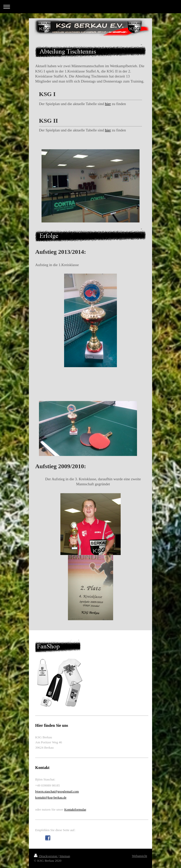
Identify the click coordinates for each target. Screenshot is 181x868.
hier (108, 104)
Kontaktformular (75, 809)
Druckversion (46, 856)
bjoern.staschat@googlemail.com (57, 791)
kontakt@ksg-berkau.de (51, 797)
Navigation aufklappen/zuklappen (90, 7)
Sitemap (65, 856)
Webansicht (140, 856)
